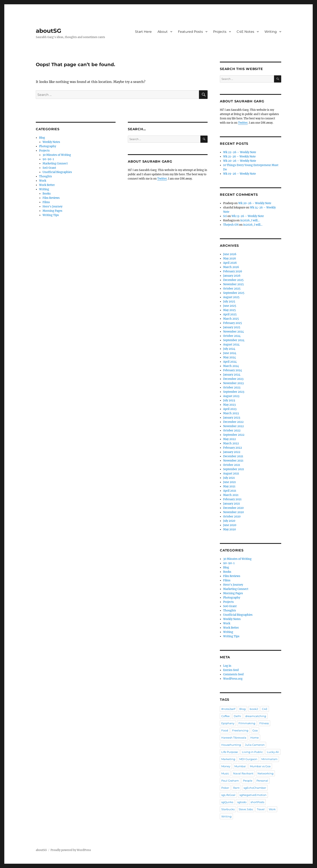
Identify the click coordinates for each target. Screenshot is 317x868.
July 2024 (229, 349)
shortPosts (257, 802)
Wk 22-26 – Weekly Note (240, 152)
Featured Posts (190, 32)
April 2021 (230, 491)
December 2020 (233, 508)
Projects (220, 32)
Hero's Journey (52, 207)
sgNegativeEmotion (253, 795)
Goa (255, 730)
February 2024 (233, 370)
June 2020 (230, 525)
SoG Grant (49, 168)
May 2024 (229, 357)
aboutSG (49, 31)
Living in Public (252, 752)
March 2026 (231, 267)
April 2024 (230, 362)
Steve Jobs (246, 809)
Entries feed (231, 670)
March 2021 (231, 495)
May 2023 (229, 405)
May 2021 (229, 486)
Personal (262, 781)
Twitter (162, 179)
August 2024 (231, 345)
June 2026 (230, 254)
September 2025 (234, 293)
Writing (271, 32)
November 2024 (233, 332)
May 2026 (230, 259)
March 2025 (231, 319)
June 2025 (230, 306)
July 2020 (229, 521)
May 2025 (229, 310)
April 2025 (230, 314)
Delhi (237, 716)
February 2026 (233, 271)
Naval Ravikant (243, 773)
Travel (261, 809)
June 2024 (230, 353)
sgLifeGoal (228, 795)
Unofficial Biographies (57, 172)
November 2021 (233, 461)
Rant (236, 788)
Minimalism (269, 759)
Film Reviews (51, 198)
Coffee (225, 716)
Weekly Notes (51, 142)
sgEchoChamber (255, 788)
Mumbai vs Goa (260, 766)
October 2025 (232, 289)
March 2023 (231, 413)
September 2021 (234, 469)
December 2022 (233, 422)
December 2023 (233, 379)
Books (47, 194)
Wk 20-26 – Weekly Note (240, 161)
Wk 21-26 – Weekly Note (239, 157)
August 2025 (231, 297)
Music (225, 773)
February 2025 (233, 323)
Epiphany (228, 723)
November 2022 (233, 426)
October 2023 (232, 388)
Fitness (264, 723)
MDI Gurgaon (248, 759)
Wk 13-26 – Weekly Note (248, 216)
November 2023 (233, 383)
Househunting (231, 745)
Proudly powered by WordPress (71, 850)
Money (226, 766)
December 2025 (233, 280)
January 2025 (232, 327)
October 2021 (232, 465)
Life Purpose (230, 752)
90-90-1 (48, 159)
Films (46, 202)
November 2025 (233, 284)
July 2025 (229, 302)
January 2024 (232, 375)
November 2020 (233, 512)
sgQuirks (227, 802)
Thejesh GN (231, 225)
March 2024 (231, 366)
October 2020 (232, 517)
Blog (42, 138)
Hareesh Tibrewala (234, 738)
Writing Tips (51, 215)
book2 (254, 709)
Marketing (228, 759)
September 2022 (234, 435)
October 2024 (232, 336)
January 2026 (232, 276)
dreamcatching (256, 716)
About (163, 32)
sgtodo (242, 802)
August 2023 (231, 396)
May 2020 (229, 529)
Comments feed (233, 674)
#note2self (228, 709)
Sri (225, 216)
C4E (265, 709)
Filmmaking (247, 723)
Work (43, 181)
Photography (48, 146)
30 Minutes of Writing (57, 155)
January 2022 (232, 452)
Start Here (143, 32)
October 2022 (232, 431)
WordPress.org (233, 679)
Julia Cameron (255, 745)
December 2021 (233, 456)
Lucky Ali (273, 752)
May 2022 (229, 439)
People (248, 781)
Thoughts (46, 176)
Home (255, 738)
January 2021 (232, 504)
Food (225, 730)
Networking (265, 773)
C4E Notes (245, 32)
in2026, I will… (250, 220)
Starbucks (228, 809)
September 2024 (234, 340)
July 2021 (229, 478)
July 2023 (229, 400)
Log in (227, 666)
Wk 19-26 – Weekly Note (239, 174)
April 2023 (230, 409)
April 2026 (230, 263)
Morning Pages (52, 211)
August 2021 (231, 474)
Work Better (47, 185)
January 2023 (232, 418)
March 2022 (231, 443)
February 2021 (232, 499)
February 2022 (233, 448)
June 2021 (229, 482)
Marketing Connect (55, 164)
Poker (225, 788)
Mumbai (240, 766)
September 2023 (234, 392)
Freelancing (240, 730)
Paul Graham (230, 781)
